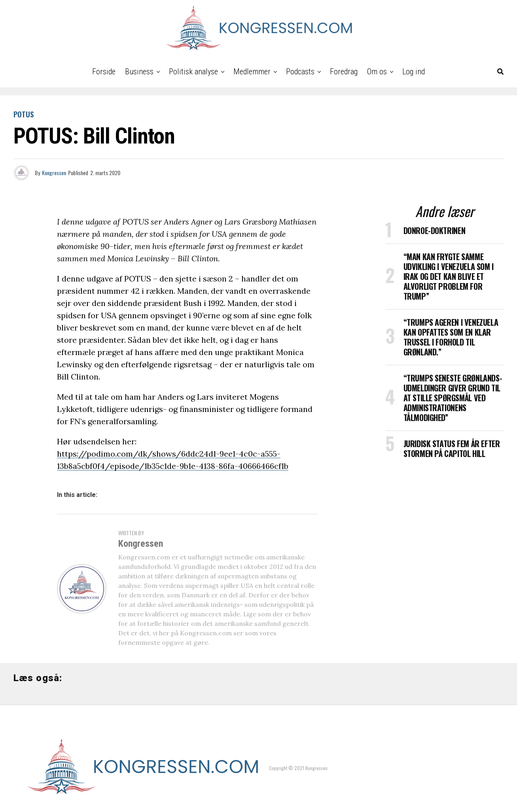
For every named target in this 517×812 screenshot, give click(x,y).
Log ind (414, 72)
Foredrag (344, 72)
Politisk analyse (193, 72)
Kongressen (54, 173)
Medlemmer (252, 72)
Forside (104, 72)
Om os (377, 72)
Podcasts (300, 72)
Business (139, 72)
